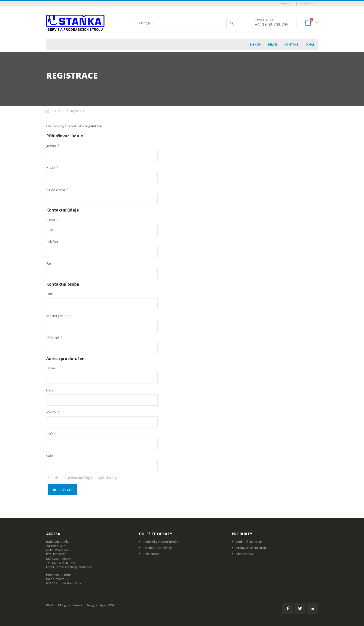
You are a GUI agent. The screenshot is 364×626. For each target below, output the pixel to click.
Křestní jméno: (57, 316)
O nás (310, 45)
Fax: (49, 263)
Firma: (51, 368)
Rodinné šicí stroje (249, 542)
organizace (93, 126)
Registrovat (309, 3)
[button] (311, 23)
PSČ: (50, 434)
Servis (273, 45)
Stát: (50, 456)
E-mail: (51, 220)
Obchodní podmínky (158, 548)
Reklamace (151, 554)
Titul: (50, 294)
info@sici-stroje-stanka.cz (74, 567)
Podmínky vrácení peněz (161, 542)
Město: (51, 412)
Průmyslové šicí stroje (252, 548)
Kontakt (291, 45)
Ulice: (50, 390)
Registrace (78, 111)
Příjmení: (53, 338)
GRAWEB (110, 605)
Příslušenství (245, 554)
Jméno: (51, 146)
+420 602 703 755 (271, 24)
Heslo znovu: (56, 189)
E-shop (255, 45)
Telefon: (52, 242)
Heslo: (51, 167)
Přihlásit (286, 3)
